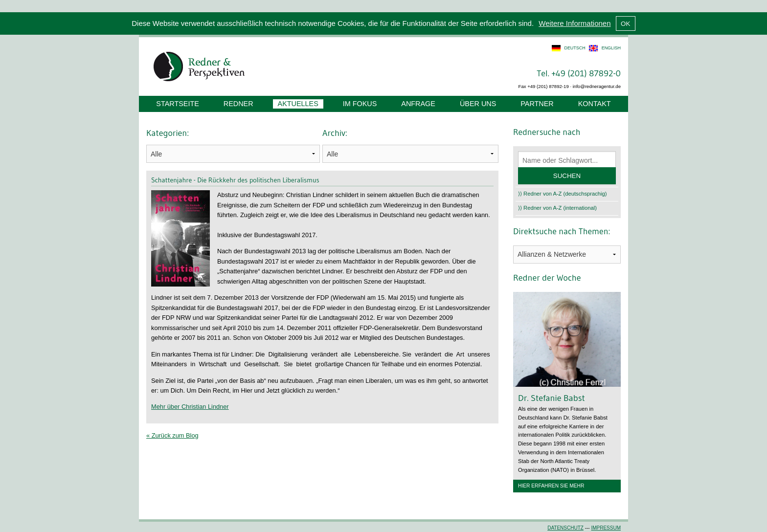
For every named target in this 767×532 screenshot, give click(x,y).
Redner (238, 104)
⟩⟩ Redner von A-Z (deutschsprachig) (563, 194)
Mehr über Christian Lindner (190, 407)
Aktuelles (298, 104)
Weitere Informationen (575, 23)
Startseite (177, 104)
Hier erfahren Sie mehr (551, 486)
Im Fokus (360, 104)
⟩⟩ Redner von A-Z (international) (557, 208)
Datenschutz (565, 528)
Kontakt (595, 104)
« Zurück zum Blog (172, 435)
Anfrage (418, 104)
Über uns (478, 104)
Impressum (606, 528)
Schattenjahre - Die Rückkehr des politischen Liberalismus (235, 180)
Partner (537, 104)
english (611, 48)
